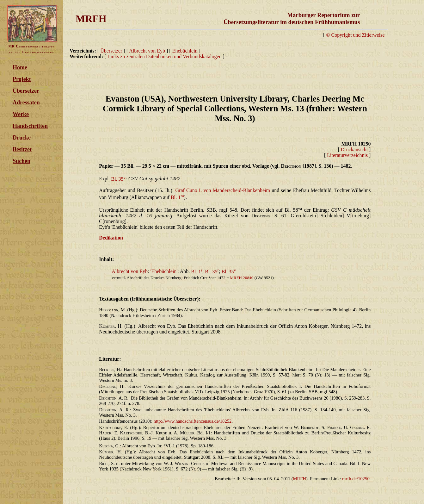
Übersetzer (26, 91)
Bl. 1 (177, 197)
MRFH (300, 479)
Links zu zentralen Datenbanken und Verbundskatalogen (165, 56)
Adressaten (26, 103)
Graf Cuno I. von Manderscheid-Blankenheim (223, 190)
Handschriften (30, 126)
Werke (21, 114)
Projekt (22, 79)
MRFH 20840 (242, 278)
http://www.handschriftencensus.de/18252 (193, 421)
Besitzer (22, 149)
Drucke (22, 138)
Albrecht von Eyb (147, 51)
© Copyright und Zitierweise (355, 35)
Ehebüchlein (186, 51)
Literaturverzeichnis (347, 155)
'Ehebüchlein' (164, 272)
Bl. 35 (118, 179)
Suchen (22, 161)
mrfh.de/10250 (356, 479)
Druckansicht (354, 149)
